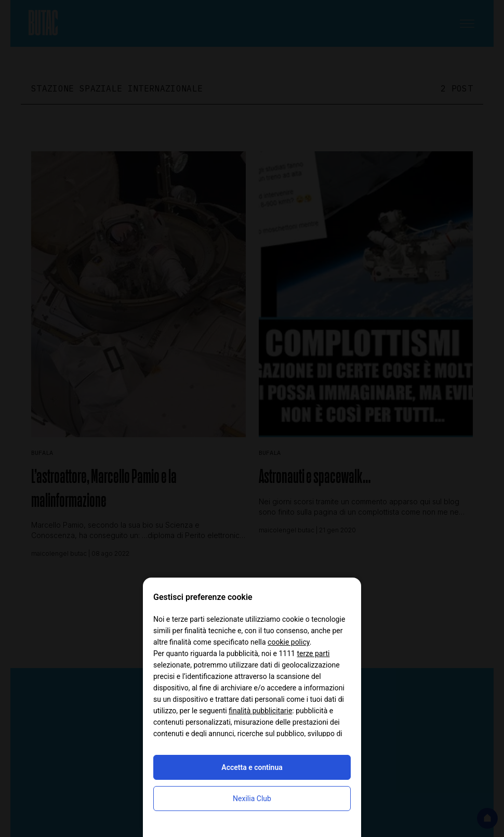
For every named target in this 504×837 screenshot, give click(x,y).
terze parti (313, 653)
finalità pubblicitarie (260, 711)
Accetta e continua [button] (252, 767)
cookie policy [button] (289, 642)
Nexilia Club (252, 799)
